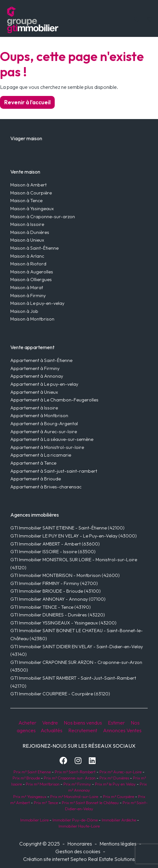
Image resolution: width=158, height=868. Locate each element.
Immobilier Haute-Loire (79, 826)
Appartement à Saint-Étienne (41, 360)
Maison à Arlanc (27, 256)
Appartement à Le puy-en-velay (44, 384)
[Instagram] (78, 761)
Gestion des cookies (78, 851)
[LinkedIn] (92, 761)
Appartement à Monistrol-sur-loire (47, 447)
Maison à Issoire (27, 224)
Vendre (50, 723)
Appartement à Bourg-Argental (44, 424)
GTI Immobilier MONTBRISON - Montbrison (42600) (65, 575)
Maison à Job (24, 311)
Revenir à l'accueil (27, 102)
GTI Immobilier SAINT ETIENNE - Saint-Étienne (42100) (67, 528)
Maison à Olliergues (31, 279)
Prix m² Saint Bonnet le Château (90, 803)
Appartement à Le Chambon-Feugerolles (54, 400)
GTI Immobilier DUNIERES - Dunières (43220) (58, 615)
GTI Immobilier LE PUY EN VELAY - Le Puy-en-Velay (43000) (74, 536)
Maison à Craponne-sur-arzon (43, 217)
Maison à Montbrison (32, 319)
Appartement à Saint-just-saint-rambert (54, 471)
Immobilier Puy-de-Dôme (75, 820)
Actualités (51, 730)
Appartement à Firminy (35, 368)
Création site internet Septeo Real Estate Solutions (79, 859)
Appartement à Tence (33, 463)
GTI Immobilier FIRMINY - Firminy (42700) (54, 583)
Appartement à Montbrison (39, 416)
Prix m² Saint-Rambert (76, 772)
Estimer (116, 723)
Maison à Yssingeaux (32, 209)
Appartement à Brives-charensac (46, 487)
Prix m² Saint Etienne (32, 772)
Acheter (27, 723)
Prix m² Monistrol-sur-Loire (74, 796)
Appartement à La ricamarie (41, 455)
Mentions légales (118, 844)
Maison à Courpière (31, 193)
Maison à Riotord (28, 264)
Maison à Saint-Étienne (34, 248)
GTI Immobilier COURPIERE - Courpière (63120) (60, 694)
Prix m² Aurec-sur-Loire (121, 772)
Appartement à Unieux (34, 392)
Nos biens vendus (83, 723)
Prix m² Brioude (26, 778)
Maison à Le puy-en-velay (37, 303)
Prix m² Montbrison (43, 784)
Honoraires (80, 844)
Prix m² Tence (45, 803)
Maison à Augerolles (32, 272)
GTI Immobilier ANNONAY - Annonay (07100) (58, 599)
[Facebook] (63, 761)
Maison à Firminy (28, 296)
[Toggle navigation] (120, 20)
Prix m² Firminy (77, 784)
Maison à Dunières (30, 232)
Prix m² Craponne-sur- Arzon (70, 778)
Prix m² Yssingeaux (30, 796)
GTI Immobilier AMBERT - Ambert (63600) (55, 544)
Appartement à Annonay (37, 376)
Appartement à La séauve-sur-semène (52, 439)
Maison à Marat (27, 288)
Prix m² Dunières (114, 778)
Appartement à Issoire (34, 408)
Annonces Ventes (122, 730)
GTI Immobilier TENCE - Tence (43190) (51, 607)
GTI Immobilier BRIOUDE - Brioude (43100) (56, 591)
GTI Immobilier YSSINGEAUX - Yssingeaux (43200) (63, 623)
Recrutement (83, 730)
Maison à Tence (26, 201)
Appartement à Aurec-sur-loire (44, 432)
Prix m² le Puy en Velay (115, 784)
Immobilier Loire (34, 820)
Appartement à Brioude (36, 479)
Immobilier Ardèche (118, 820)
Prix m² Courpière (119, 796)
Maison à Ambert (28, 185)
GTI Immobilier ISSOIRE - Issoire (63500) (53, 552)
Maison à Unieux (27, 240)
